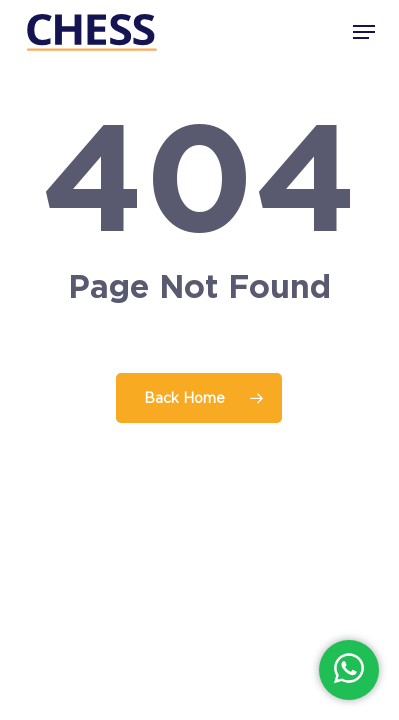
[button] (364, 32)
